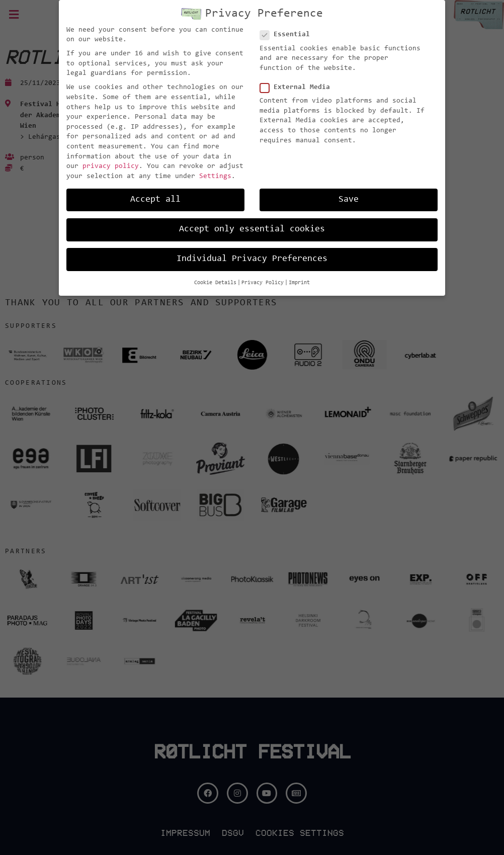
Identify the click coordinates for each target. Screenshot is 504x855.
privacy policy (111, 166)
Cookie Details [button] (215, 283)
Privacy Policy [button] (263, 283)
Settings (215, 177)
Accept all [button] (155, 200)
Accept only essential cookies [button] (252, 229)
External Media (298, 88)
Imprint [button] (299, 283)
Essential (288, 35)
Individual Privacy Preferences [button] (252, 259)
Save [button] (349, 200)
